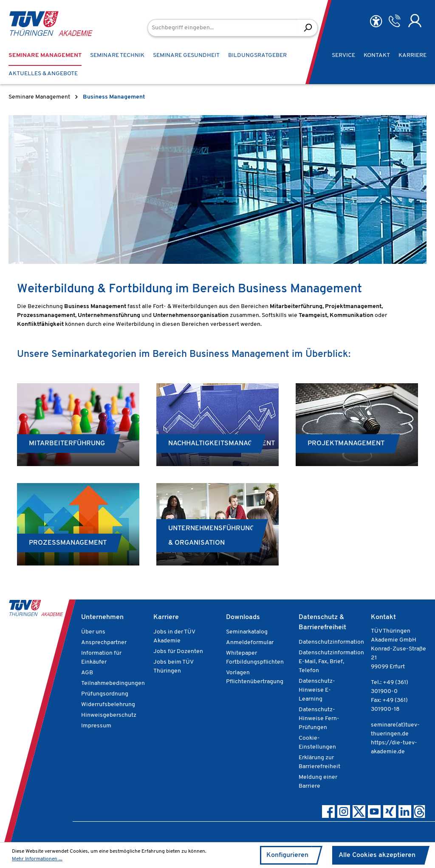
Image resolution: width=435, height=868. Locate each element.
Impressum (96, 726)
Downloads (243, 617)
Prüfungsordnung (105, 694)
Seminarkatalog (247, 632)
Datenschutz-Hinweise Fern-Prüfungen (319, 719)
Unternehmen (102, 617)
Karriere (166, 617)
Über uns (93, 632)
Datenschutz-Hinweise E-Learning (317, 690)
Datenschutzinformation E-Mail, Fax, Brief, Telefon (331, 662)
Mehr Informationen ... (37, 859)
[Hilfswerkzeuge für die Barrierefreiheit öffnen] (376, 21)
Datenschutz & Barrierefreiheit (322, 622)
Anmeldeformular (250, 643)
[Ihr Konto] (415, 21)
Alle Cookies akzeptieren (377, 855)
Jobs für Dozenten (178, 652)
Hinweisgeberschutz (109, 715)
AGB (87, 673)
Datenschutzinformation (331, 642)
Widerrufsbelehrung (108, 705)
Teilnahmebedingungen (113, 683)
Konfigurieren (287, 855)
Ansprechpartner (104, 643)
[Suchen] (308, 28)
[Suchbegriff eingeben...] (223, 28)
